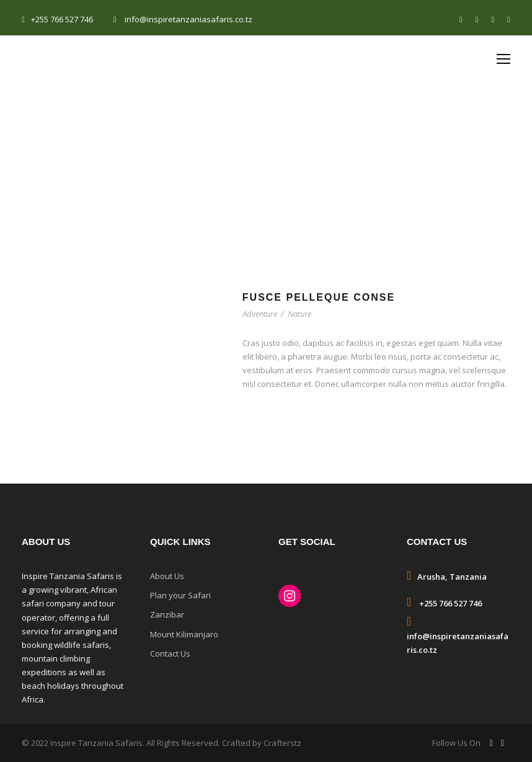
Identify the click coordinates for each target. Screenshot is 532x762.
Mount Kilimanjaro (184, 634)
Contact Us (170, 653)
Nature (299, 314)
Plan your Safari (180, 595)
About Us (167, 576)
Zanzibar (167, 614)
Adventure (260, 314)
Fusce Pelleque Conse (319, 297)
